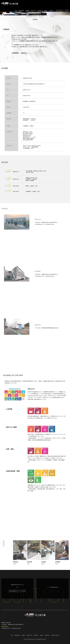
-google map (5, 627)
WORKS (27, 11)
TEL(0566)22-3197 (39, 225)
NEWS (46, 11)
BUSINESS (21, 11)
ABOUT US (34, 11)
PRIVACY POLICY (55, 636)
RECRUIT (40, 11)
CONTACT (51, 11)
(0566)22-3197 (27, 95)
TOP (16, 11)
